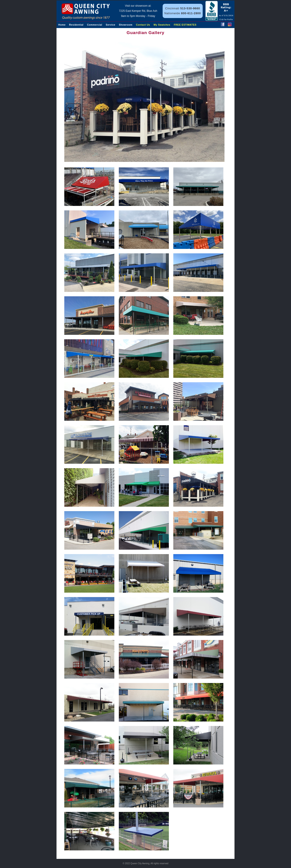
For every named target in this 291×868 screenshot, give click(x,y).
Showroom (126, 25)
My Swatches (162, 25)
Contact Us (143, 25)
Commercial (95, 25)
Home (62, 25)
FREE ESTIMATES (185, 25)
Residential (76, 25)
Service (110, 25)
